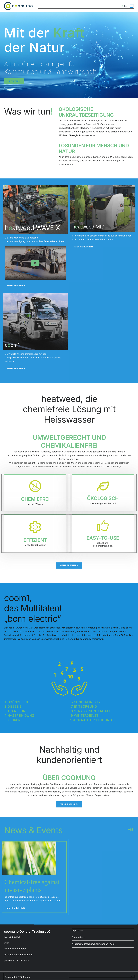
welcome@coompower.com (19, 955)
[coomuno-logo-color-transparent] (18, 3)
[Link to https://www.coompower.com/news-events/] (130, 832)
